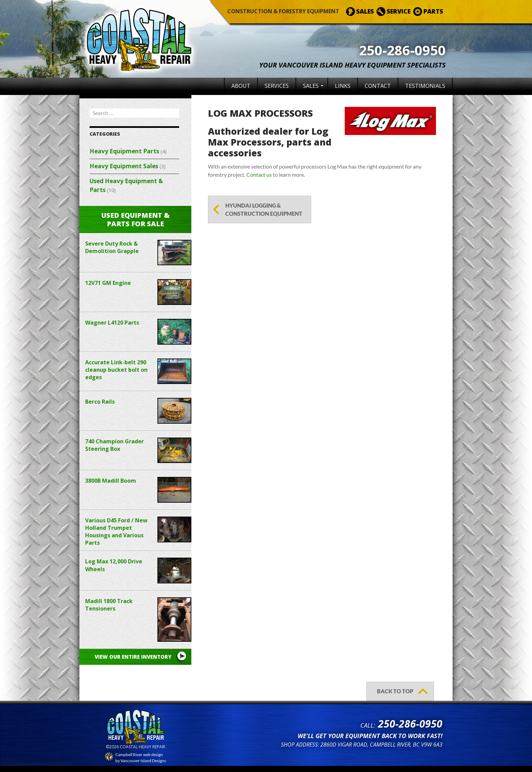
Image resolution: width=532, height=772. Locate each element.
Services (277, 86)
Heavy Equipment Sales (124, 166)
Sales (311, 86)
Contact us (259, 175)
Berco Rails (100, 402)
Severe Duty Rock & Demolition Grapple (112, 247)
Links (343, 86)
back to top (395, 691)
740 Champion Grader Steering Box (115, 445)
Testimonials (425, 86)
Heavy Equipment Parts (124, 151)
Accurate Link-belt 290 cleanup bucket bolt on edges (116, 370)
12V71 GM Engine (108, 283)
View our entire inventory (133, 657)
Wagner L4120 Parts (112, 323)
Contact (378, 86)
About (241, 86)
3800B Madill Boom (111, 481)
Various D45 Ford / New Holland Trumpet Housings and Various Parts (116, 532)
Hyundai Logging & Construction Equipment (264, 209)
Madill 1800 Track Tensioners (109, 605)
